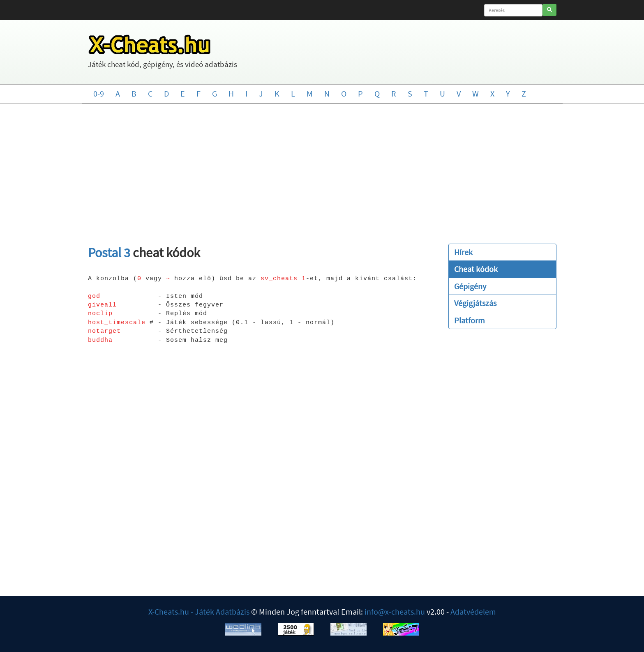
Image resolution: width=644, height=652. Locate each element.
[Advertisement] (322, 170)
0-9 (99, 93)
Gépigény (470, 286)
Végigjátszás (475, 303)
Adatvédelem (473, 612)
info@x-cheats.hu (395, 612)
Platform (470, 320)
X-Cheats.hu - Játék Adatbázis (199, 612)
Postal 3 (109, 253)
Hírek (463, 252)
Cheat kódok (476, 269)
